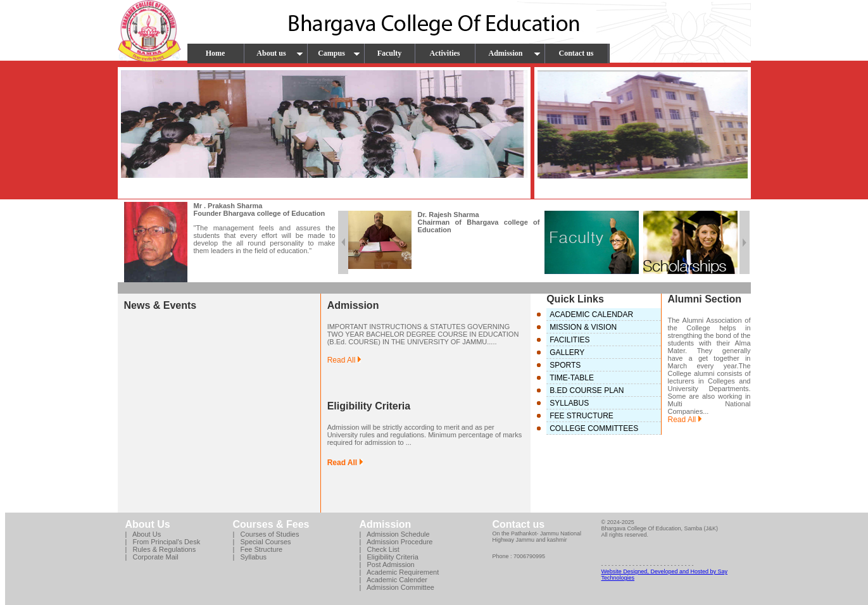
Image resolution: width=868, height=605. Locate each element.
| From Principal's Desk (163, 542)
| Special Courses (262, 542)
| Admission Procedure (396, 542)
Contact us (576, 53)
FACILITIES (569, 340)
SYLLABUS (569, 403)
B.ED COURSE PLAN (587, 390)
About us (280, 53)
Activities (445, 53)
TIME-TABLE (572, 378)
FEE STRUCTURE (582, 416)
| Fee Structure (258, 549)
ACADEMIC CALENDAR (591, 315)
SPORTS (565, 365)
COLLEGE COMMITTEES (594, 428)
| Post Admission (387, 564)
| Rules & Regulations (161, 549)
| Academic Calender (393, 580)
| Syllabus (250, 557)
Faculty (390, 53)
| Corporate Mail (152, 557)
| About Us (143, 534)
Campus (339, 53)
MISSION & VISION (583, 327)
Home (216, 53)
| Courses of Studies (266, 534)
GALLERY (567, 352)
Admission (514, 53)
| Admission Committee (397, 587)
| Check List (380, 549)
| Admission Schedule (395, 534)
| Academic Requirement (399, 572)
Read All (344, 360)
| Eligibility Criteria (389, 557)
